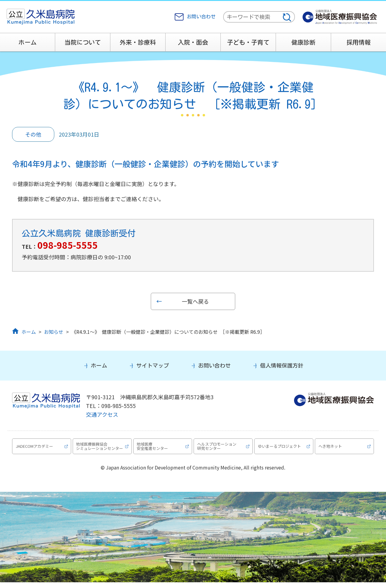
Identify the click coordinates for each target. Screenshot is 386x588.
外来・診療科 (138, 42)
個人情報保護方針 (282, 365)
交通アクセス (102, 414)
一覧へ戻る (195, 301)
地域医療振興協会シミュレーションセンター (98, 449)
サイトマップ (153, 365)
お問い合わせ (201, 17)
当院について (83, 42)
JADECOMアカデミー (35, 449)
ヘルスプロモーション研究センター (217, 449)
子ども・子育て (248, 42)
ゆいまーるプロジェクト (280, 449)
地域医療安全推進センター (153, 449)
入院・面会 (193, 42)
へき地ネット (331, 449)
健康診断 (303, 42)
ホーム (27, 42)
